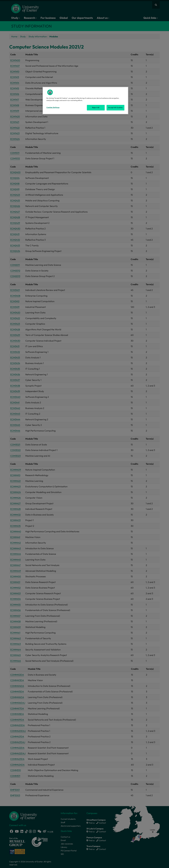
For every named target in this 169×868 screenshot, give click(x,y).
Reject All (96, 108)
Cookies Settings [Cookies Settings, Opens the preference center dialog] (53, 107)
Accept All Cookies (115, 108)
